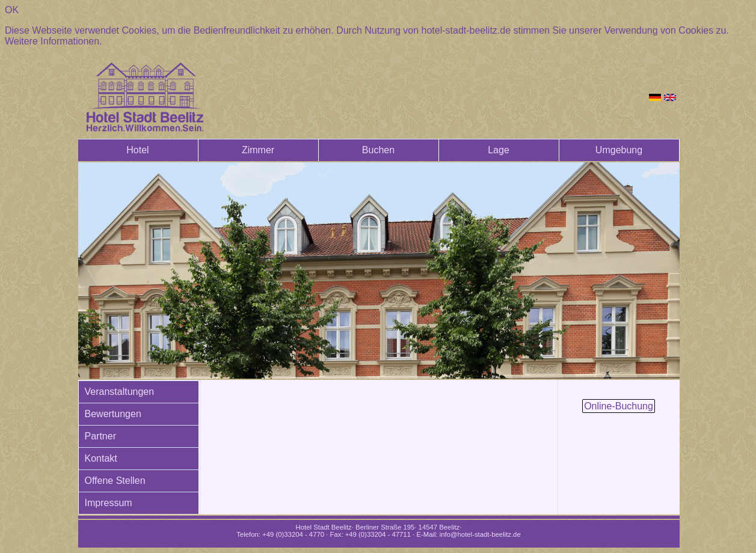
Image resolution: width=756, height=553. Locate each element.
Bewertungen (113, 414)
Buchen (378, 150)
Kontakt (101, 458)
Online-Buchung (619, 406)
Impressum (109, 503)
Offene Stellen (115, 481)
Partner (100, 436)
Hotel (137, 150)
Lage (499, 150)
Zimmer (258, 150)
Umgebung (619, 150)
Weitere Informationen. (54, 41)
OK (12, 10)
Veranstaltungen (120, 392)
